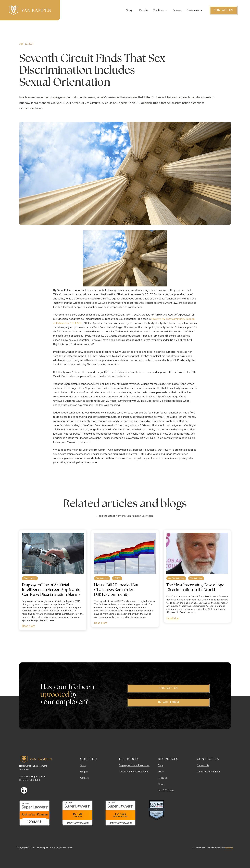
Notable (229, 848)
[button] (160, 10)
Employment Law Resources (134, 766)
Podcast (162, 778)
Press (161, 772)
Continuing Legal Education (134, 772)
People (143, 10)
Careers (177, 10)
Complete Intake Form (209, 772)
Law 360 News (166, 790)
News (161, 784)
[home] (30, 10)
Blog (160, 766)
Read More (29, 626)
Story (129, 10)
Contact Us (203, 766)
